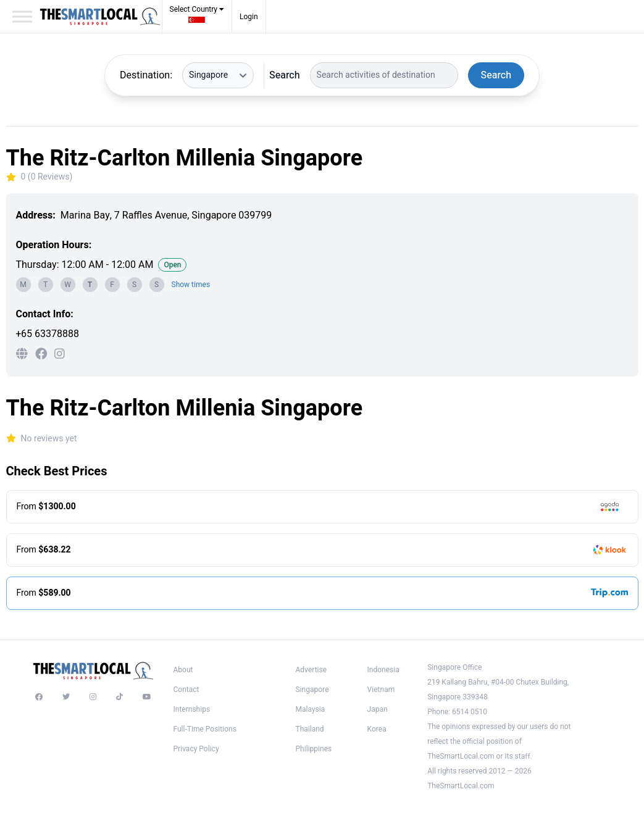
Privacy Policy (196, 749)
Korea (377, 729)
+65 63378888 (48, 334)
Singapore (312, 690)
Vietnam (381, 690)
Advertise (311, 670)
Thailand (309, 729)
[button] (197, 18)
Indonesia (383, 670)
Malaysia (310, 709)
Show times (191, 285)
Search (284, 75)
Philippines (313, 749)
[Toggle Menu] (22, 16)
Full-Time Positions (205, 729)
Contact (186, 690)
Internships (192, 709)
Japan (378, 709)
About (183, 670)
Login (249, 17)
